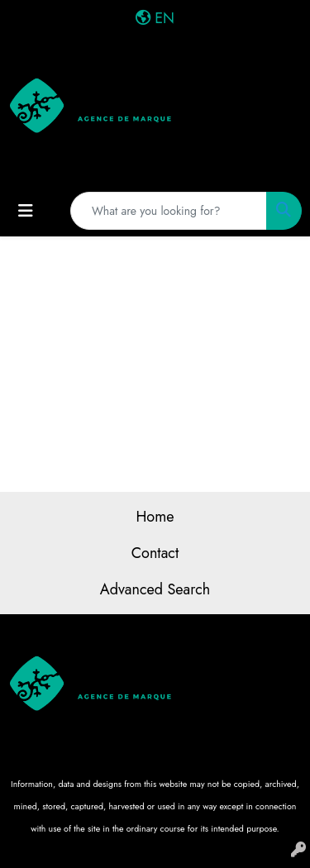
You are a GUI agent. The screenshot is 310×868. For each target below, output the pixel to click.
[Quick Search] (169, 211)
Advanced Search (155, 589)
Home (155, 517)
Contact (155, 553)
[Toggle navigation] (26, 211)
